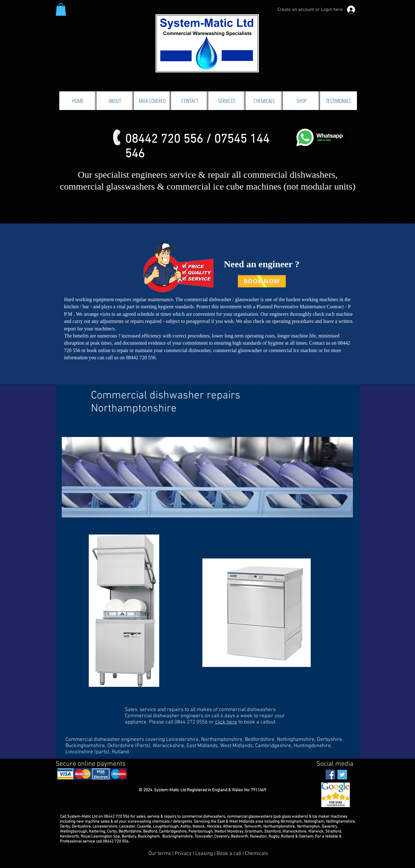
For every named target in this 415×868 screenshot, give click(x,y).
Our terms (160, 854)
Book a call (230, 854)
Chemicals (256, 854)
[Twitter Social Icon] (342, 775)
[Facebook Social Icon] (330, 775)
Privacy (184, 854)
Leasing (204, 854)
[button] (61, 9)
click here (226, 722)
